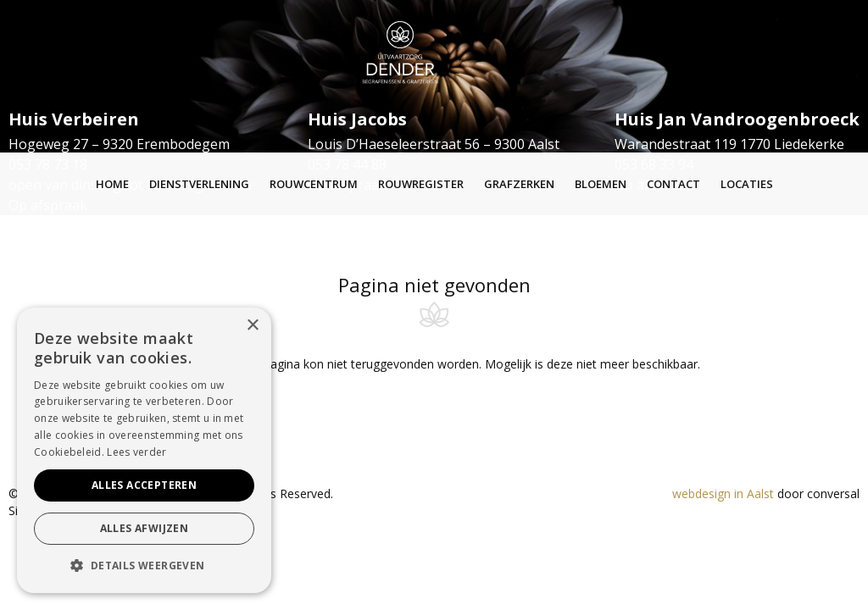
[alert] (144, 450)
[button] (144, 566)
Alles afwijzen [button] (145, 528)
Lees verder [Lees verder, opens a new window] (136, 452)
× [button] (252, 326)
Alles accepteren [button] (144, 485)
